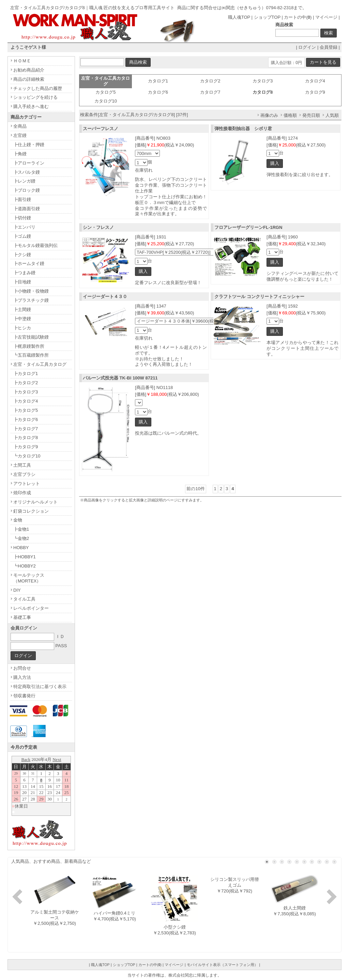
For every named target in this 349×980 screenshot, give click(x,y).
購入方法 (22, 677)
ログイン (307, 47)
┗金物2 (21, 538)
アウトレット (27, 484)
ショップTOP (267, 17)
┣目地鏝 (22, 282)
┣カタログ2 (26, 383)
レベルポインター (31, 608)
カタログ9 (315, 92)
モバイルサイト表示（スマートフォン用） (222, 965)
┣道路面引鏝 (27, 209)
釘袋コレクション (31, 511)
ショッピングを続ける (35, 97)
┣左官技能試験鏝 (31, 337)
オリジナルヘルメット (35, 502)
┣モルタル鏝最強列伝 (35, 245)
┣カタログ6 (26, 419)
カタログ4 (315, 81)
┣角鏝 (20, 154)
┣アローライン (29, 163)
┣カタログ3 (26, 392)
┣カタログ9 (26, 447)
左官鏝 (20, 135)
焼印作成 (22, 493)
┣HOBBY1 (25, 557)
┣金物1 (21, 529)
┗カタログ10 (27, 456)
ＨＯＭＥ (22, 61)
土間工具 (22, 465)
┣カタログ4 (26, 401)
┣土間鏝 (22, 309)
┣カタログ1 (26, 374)
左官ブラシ (24, 474)
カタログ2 (210, 81)
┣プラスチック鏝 (31, 300)
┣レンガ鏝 (24, 181)
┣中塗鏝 (22, 319)
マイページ (326, 17)
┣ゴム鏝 (22, 236)
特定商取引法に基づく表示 (40, 687)
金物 (18, 520)
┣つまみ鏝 (24, 273)
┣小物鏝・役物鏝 (31, 291)
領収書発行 (24, 696)
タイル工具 (24, 599)
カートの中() (298, 17)
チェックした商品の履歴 (38, 88)
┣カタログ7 (26, 429)
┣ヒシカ (22, 328)
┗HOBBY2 (25, 566)
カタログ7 (210, 92)
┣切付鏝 (22, 218)
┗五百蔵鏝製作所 (31, 355)
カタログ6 (158, 92)
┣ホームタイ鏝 (29, 263)
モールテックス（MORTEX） (29, 578)
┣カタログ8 (26, 438)
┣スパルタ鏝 (27, 172)
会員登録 (329, 47)
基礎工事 (22, 617)
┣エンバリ (24, 227)
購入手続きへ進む (31, 106)
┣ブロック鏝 (27, 190)
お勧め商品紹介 (29, 70)
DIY (17, 590)
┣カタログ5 (26, 410)
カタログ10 (106, 101)
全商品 (20, 126)
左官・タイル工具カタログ (40, 364)
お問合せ (22, 668)
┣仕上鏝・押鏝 (29, 145)
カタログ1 (158, 81)
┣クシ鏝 (22, 255)
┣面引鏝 (22, 199)
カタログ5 (105, 92)
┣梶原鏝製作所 (29, 346)
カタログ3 (263, 81)
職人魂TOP (239, 17)
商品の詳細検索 (29, 79)
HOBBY (21, 548)
